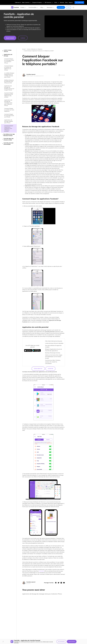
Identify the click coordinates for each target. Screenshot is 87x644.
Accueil (24, 49)
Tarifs (68, 7)
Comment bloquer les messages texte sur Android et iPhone (9, 61)
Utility (57, 2)
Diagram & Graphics (38, 2)
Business (62, 2)
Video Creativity (27, 2)
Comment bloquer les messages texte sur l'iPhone (9, 116)
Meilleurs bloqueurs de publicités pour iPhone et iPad (9, 81)
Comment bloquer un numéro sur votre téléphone (9, 110)
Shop (66, 2)
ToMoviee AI (18, 2)
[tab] (9, 51)
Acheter (23, 38)
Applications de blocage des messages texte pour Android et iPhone (8, 103)
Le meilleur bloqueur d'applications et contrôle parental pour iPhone (9, 75)
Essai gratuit (10, 38)
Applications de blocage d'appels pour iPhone (9, 121)
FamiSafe (42, 571)
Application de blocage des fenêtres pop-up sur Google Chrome (9, 88)
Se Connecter (79, 2)
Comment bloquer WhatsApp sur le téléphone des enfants (9, 95)
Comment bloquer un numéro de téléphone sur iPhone (9, 68)
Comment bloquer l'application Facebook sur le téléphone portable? (9, 128)
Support (71, 2)
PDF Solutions (49, 2)
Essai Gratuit (61, 7)
